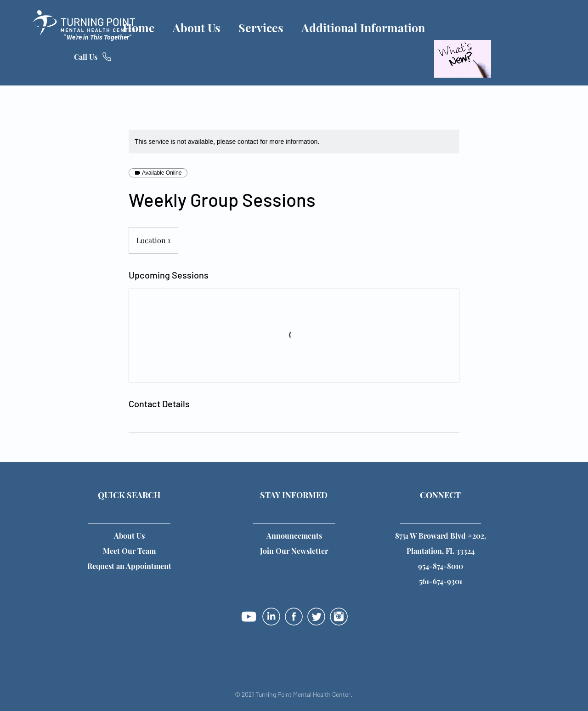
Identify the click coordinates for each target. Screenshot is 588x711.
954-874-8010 (441, 566)
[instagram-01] (339, 617)
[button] (294, 551)
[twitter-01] (316, 617)
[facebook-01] (294, 617)
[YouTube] (249, 617)
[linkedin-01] (271, 617)
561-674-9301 (441, 581)
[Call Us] (93, 57)
